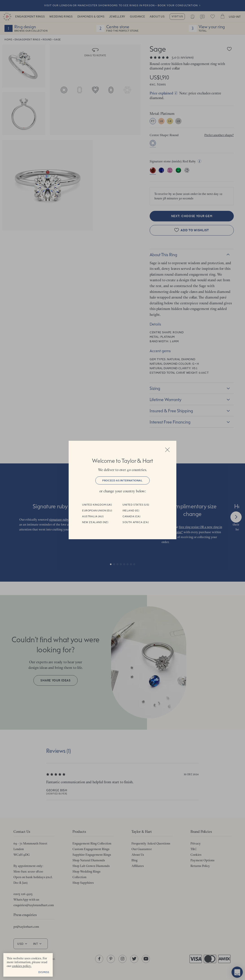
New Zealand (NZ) (95, 522)
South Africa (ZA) (136, 522)
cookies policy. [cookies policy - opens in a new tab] (22, 966)
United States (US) (136, 505)
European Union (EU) (97, 511)
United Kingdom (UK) (97, 505)
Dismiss (44, 972)
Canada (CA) (131, 516)
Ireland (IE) (131, 511)
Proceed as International (122, 480)
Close (167, 450)
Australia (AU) (93, 516)
